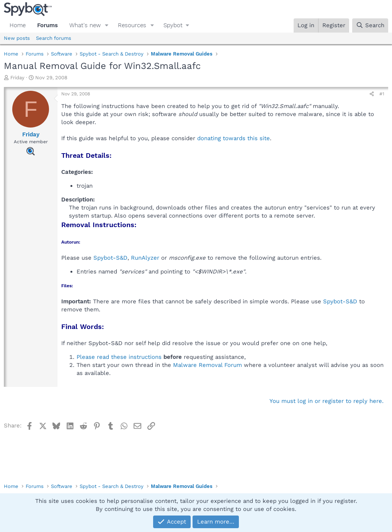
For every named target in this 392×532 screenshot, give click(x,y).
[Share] (372, 94)
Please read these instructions (119, 357)
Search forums (54, 38)
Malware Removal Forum (207, 365)
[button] (107, 25)
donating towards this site (234, 138)
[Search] (370, 25)
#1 (382, 94)
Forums (47, 25)
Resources (132, 25)
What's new (85, 25)
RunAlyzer (145, 258)
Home (18, 25)
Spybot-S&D (110, 258)
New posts (17, 38)
